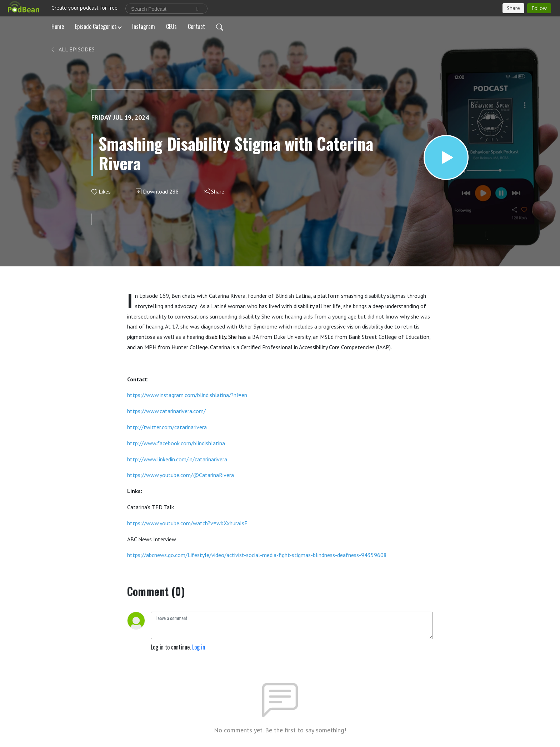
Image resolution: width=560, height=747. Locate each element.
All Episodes (72, 49)
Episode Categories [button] (96, 26)
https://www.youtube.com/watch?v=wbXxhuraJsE (187, 523)
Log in (199, 647)
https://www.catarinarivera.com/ (166, 411)
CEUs (171, 26)
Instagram (144, 26)
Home (58, 26)
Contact (196, 26)
